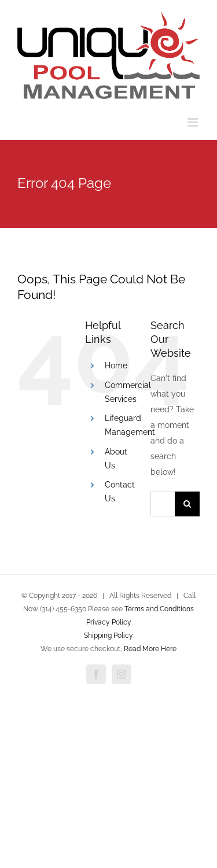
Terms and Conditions (159, 609)
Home (116, 365)
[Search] (187, 504)
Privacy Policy (109, 622)
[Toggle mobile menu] (194, 122)
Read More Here (150, 649)
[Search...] (163, 504)
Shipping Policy (108, 636)
